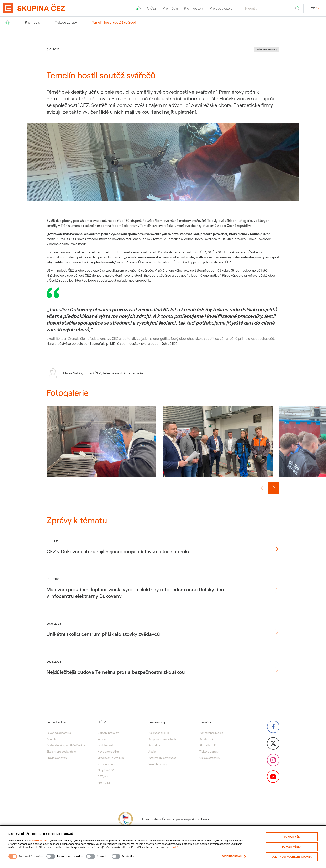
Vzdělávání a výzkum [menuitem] (111, 758)
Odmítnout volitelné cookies (292, 857)
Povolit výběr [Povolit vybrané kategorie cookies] (292, 847)
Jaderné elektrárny (267, 49)
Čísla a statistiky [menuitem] (210, 758)
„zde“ (175, 847)
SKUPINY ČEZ (40, 840)
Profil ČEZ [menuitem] (104, 783)
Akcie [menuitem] (152, 752)
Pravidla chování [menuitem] (57, 758)
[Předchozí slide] (262, 488)
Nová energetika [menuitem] (108, 752)
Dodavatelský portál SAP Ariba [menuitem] (66, 745)
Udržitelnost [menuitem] (105, 745)
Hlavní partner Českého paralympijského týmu (163, 819)
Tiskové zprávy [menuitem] (209, 752)
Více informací (234, 856)
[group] (101, 446)
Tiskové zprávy (66, 22)
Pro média (32, 22)
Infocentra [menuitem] (104, 739)
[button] (268, 398)
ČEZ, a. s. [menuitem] (103, 776)
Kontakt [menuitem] (52, 739)
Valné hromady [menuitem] (158, 764)
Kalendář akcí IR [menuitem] (159, 733)
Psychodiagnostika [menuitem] (59, 733)
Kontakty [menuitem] (154, 745)
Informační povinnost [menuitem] (162, 758)
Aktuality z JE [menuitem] (208, 745)
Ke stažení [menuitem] (206, 739)
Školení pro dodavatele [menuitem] (61, 752)
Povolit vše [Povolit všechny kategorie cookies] (292, 837)
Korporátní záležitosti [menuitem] (162, 739)
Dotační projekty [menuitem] (108, 733)
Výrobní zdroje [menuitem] (107, 764)
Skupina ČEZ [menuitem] (106, 770)
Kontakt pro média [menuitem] (211, 733)
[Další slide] (274, 488)
